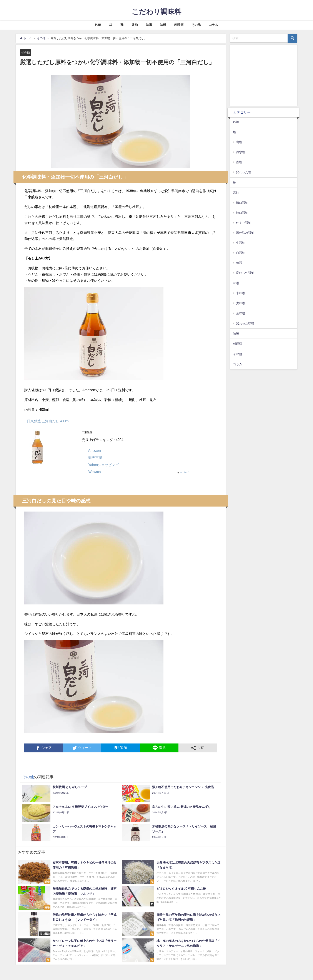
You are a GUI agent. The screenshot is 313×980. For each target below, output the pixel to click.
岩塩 (239, 142)
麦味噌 (241, 303)
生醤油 (241, 243)
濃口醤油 (242, 203)
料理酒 (179, 25)
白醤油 (241, 253)
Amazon (94, 450)
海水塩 (241, 152)
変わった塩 (244, 172)
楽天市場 (95, 458)
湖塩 (239, 162)
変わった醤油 (245, 273)
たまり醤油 (244, 223)
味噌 (149, 25)
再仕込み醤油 (245, 233)
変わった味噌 (245, 323)
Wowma (94, 472)
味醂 (163, 25)
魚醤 (239, 263)
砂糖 (98, 25)
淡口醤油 (242, 213)
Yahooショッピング (103, 465)
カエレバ (184, 472)
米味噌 (241, 293)
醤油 (135, 25)
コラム (213, 25)
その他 (196, 25)
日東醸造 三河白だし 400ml (48, 421)
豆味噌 (241, 313)
